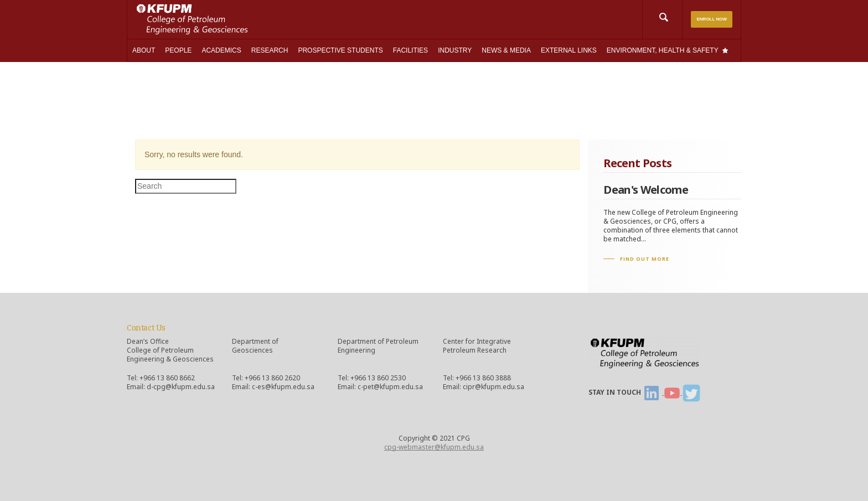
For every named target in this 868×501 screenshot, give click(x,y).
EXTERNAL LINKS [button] (569, 50)
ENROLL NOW (712, 19)
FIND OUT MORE (645, 259)
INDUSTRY (455, 50)
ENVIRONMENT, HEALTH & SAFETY (663, 50)
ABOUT (144, 50)
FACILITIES (410, 50)
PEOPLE (178, 50)
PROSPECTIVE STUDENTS (340, 50)
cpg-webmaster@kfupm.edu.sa (434, 447)
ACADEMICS (221, 50)
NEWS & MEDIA (506, 50)
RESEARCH (270, 50)
